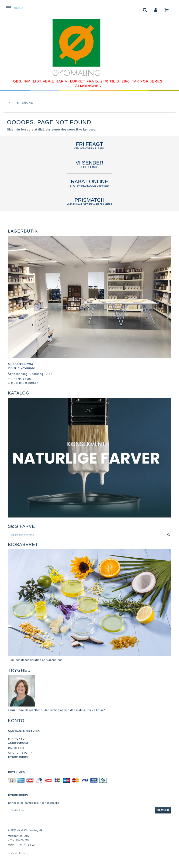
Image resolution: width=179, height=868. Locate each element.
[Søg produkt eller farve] (169, 535)
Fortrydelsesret (18, 853)
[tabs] (145, 9)
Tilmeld (163, 810)
